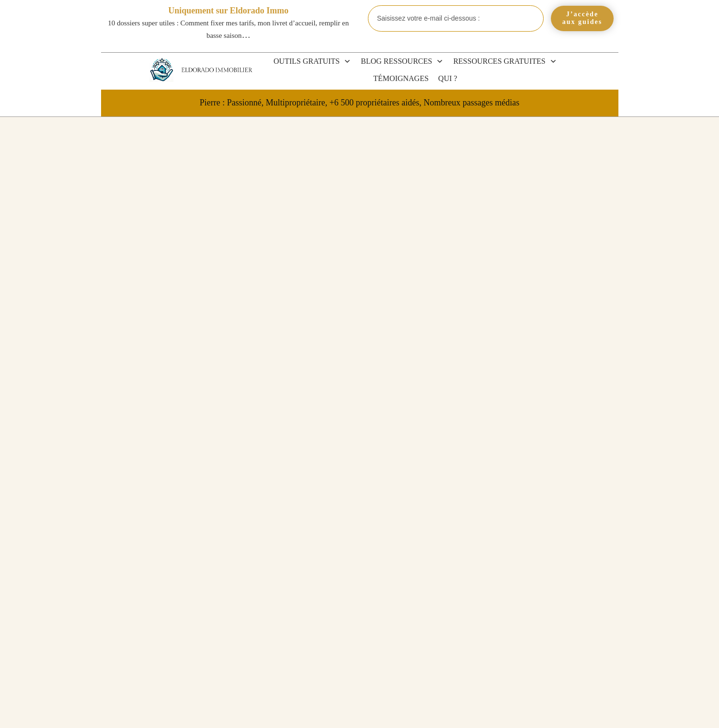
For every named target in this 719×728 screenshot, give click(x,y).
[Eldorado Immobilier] (161, 70)
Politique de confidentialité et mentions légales (496, 711)
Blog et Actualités (549, 422)
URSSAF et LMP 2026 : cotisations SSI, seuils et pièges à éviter (548, 621)
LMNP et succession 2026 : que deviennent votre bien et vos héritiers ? (546, 578)
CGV (346, 711)
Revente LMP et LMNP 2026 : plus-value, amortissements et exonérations (545, 470)
